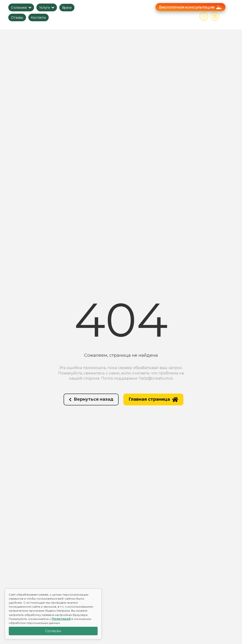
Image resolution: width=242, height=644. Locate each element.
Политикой (61, 619)
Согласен (53, 631)
